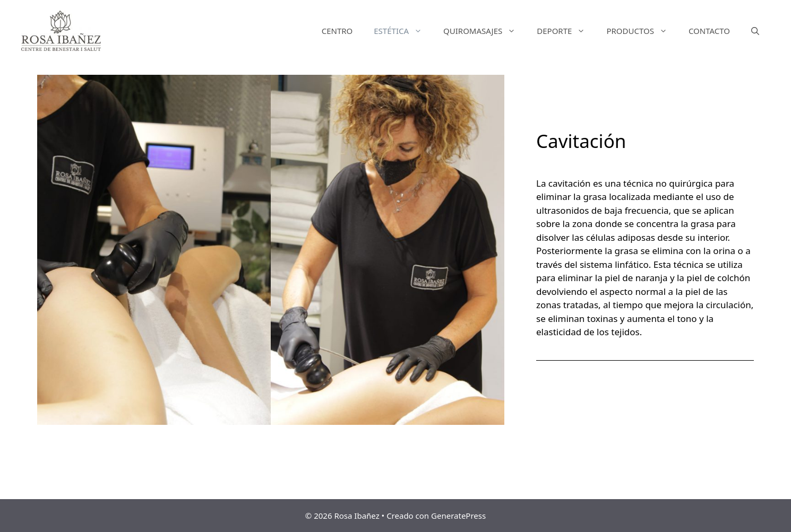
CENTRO (337, 31)
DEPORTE (566, 31)
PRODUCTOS (642, 31)
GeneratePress (458, 516)
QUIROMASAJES (485, 31)
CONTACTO (709, 31)
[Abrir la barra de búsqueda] (755, 31)
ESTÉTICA (403, 31)
